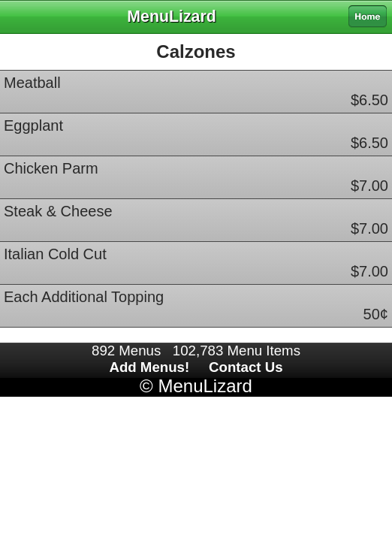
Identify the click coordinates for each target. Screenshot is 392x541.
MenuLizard (205, 386)
